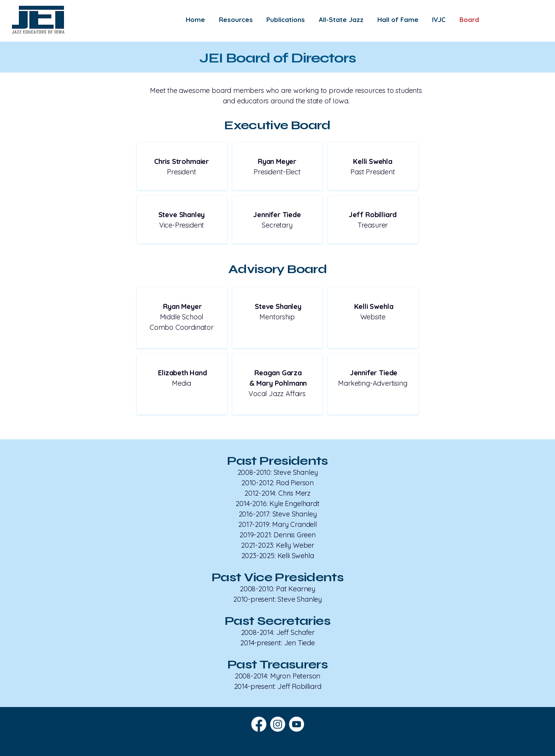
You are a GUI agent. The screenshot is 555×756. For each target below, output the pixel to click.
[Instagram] (278, 724)
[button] (236, 19)
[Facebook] (259, 724)
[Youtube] (297, 724)
